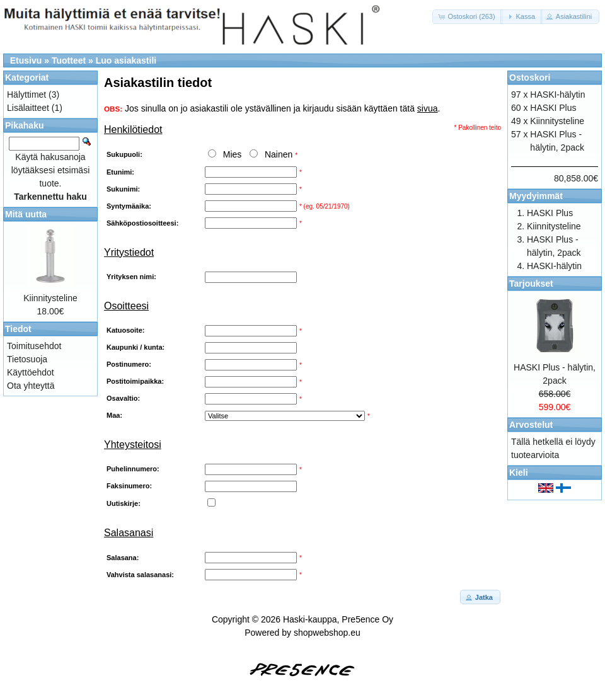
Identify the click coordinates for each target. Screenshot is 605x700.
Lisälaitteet (28, 108)
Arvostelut (531, 425)
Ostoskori (530, 77)
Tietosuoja (27, 359)
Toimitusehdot (34, 346)
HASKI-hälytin (557, 95)
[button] (467, 17)
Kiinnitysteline (50, 298)
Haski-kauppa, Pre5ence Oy (338, 619)
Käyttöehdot (31, 372)
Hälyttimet (26, 95)
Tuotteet (69, 60)
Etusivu (26, 60)
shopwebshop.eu (327, 633)
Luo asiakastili (126, 60)
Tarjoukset (531, 284)
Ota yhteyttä (31, 386)
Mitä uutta (26, 214)
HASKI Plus (553, 108)
